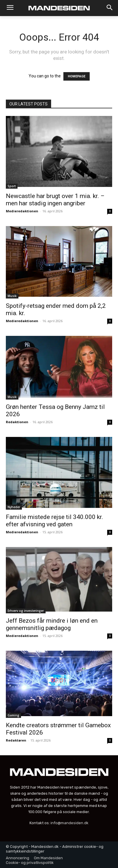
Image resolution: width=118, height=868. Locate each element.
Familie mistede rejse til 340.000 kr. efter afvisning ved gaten (54, 521)
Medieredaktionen (22, 211)
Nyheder (14, 507)
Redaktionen (17, 422)
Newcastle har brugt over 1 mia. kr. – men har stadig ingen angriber (55, 200)
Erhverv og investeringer (26, 611)
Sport (12, 186)
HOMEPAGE (77, 76)
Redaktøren (16, 740)
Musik (12, 296)
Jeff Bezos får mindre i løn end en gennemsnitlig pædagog (52, 624)
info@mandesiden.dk (70, 823)
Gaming (13, 715)
